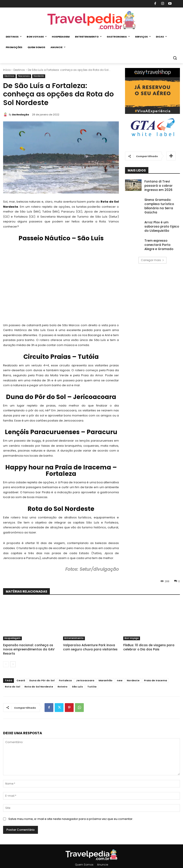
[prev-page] (6, 659)
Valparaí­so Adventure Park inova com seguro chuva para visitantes (88, 647)
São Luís (77, 682)
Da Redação (21, 115)
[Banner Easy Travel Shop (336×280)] (153, 113)
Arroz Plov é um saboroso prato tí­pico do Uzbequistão (162, 219)
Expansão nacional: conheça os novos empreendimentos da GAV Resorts (29, 647)
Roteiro (63, 682)
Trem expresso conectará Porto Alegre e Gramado (162, 233)
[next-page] (13, 659)
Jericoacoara (85, 675)
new (120, 675)
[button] (175, 58)
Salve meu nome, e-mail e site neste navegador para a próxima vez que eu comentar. (71, 814)
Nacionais (24, 76)
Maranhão (106, 675)
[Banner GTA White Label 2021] (153, 137)
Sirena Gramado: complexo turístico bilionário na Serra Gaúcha (162, 202)
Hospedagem (12, 638)
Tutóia (92, 682)
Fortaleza (65, 675)
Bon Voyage (132, 638)
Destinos (19, 70)
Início (7, 70)
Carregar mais (152, 249)
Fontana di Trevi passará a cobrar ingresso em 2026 (161, 185)
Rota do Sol (12, 682)
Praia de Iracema (155, 675)
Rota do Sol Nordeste (39, 682)
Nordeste (39, 76)
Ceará (21, 675)
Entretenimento (74, 638)
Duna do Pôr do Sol (42, 675)
